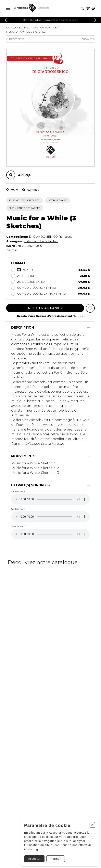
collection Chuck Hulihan (41, 241)
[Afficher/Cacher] (88, 328)
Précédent (15, 39)
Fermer (56, 859)
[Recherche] (82, 8)
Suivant (88, 39)
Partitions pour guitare (40, 28)
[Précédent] (6, 20)
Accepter (34, 859)
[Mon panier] (88, 8)
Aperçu (25, 175)
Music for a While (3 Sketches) (26, 32)
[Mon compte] (93, 8)
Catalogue (13, 28)
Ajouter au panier (45, 308)
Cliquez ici (78, 316)
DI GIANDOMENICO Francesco (51, 237)
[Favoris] (90, 308)
